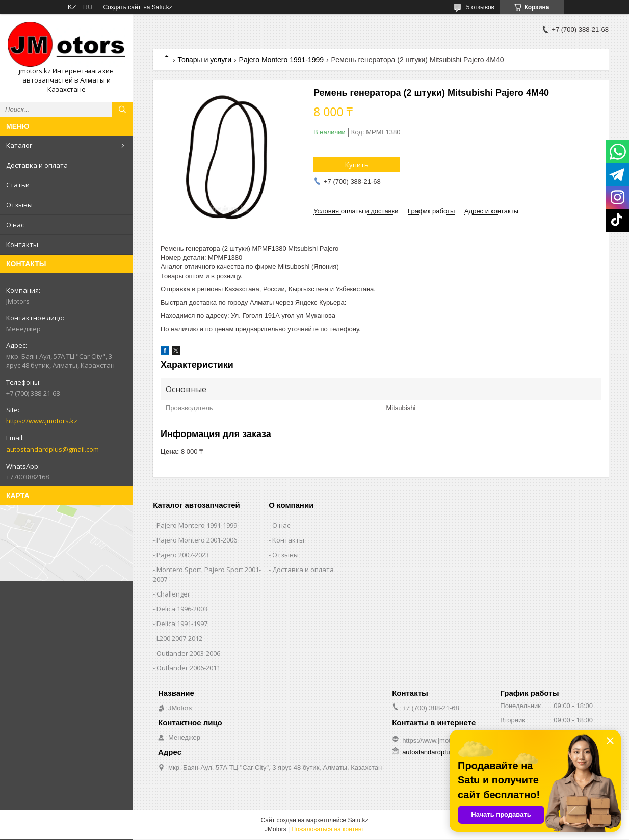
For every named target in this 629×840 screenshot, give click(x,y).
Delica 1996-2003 (182, 609)
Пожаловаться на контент (328, 829)
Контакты (22, 245)
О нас (15, 225)
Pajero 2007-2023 (183, 555)
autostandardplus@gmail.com (53, 449)
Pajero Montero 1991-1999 (282, 60)
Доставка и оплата (37, 165)
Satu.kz (358, 820)
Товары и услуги (204, 60)
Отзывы (19, 205)
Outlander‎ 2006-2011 (188, 668)
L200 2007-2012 (179, 638)
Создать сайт (122, 7)
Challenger (173, 594)
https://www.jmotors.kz (42, 421)
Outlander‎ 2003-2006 (188, 653)
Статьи (18, 185)
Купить (357, 165)
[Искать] (122, 110)
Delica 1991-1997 (182, 624)
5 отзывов (480, 7)
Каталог (19, 145)
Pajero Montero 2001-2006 (197, 540)
